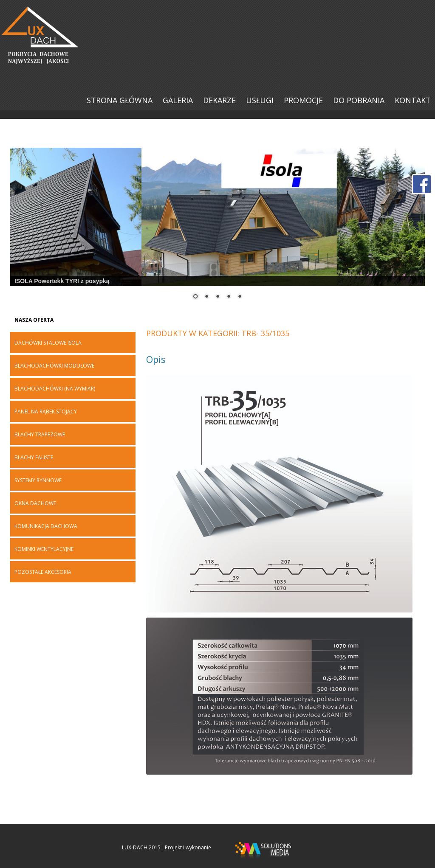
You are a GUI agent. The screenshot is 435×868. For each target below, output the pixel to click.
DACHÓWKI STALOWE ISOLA (48, 343)
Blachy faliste (34, 458)
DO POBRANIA (359, 100)
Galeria (178, 100)
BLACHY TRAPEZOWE (40, 435)
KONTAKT (413, 100)
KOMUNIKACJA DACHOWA (46, 526)
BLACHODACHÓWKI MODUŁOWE (54, 366)
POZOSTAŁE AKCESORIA (43, 572)
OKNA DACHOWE (35, 503)
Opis (156, 359)
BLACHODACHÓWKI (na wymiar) (55, 389)
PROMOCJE (303, 100)
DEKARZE (219, 100)
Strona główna (120, 100)
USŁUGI (260, 100)
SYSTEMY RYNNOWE (38, 480)
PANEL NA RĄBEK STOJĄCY (46, 412)
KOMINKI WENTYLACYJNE (44, 549)
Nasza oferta (34, 320)
